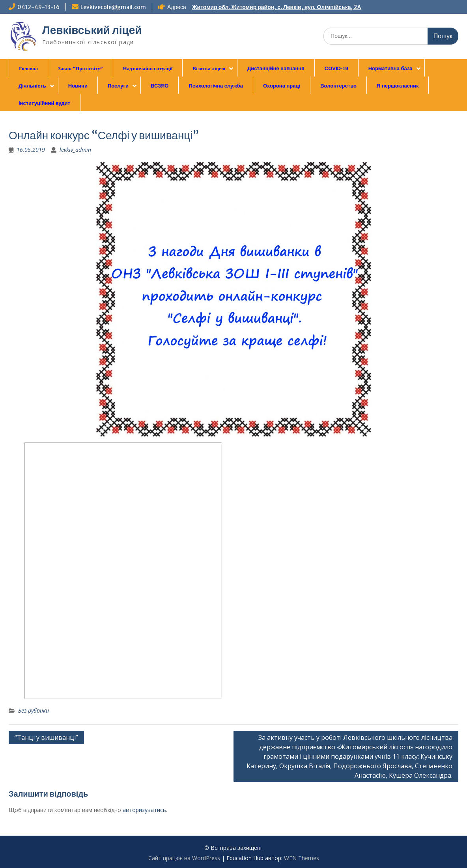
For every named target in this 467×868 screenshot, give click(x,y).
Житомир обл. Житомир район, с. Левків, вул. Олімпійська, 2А (277, 7)
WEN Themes (302, 858)
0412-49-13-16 (38, 7)
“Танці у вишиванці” (46, 737)
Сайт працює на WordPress (184, 858)
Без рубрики (34, 710)
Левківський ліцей (92, 30)
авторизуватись (144, 810)
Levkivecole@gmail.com (113, 7)
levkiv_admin (75, 150)
